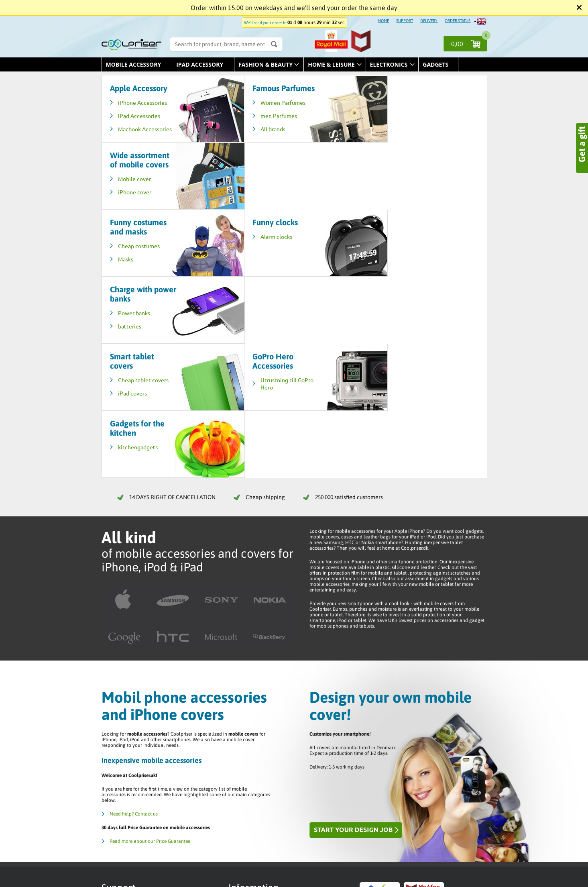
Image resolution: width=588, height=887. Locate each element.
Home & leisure (331, 64)
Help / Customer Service (259, 720)
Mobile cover (391, 112)
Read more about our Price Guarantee (150, 640)
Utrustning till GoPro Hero (273, 249)
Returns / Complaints (256, 739)
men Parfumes (264, 125)
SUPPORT (405, 21)
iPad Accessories (139, 116)
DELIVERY (429, 21)
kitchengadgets (394, 246)
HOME (384, 21)
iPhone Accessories (142, 102)
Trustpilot (244, 732)
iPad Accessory (200, 64)
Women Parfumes (269, 112)
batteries (386, 192)
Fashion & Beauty (266, 64)
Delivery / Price (250, 726)
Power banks (391, 179)
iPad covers (132, 259)
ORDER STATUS (458, 21)
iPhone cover (391, 125)
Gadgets (435, 64)
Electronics (389, 64)
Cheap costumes (139, 179)
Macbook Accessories (133, 133)
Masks (126, 192)
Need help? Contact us (134, 613)
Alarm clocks (262, 169)
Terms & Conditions (254, 713)
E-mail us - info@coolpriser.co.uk (148, 740)
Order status (247, 707)
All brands (258, 138)
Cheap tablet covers (143, 246)
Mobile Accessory (134, 64)
